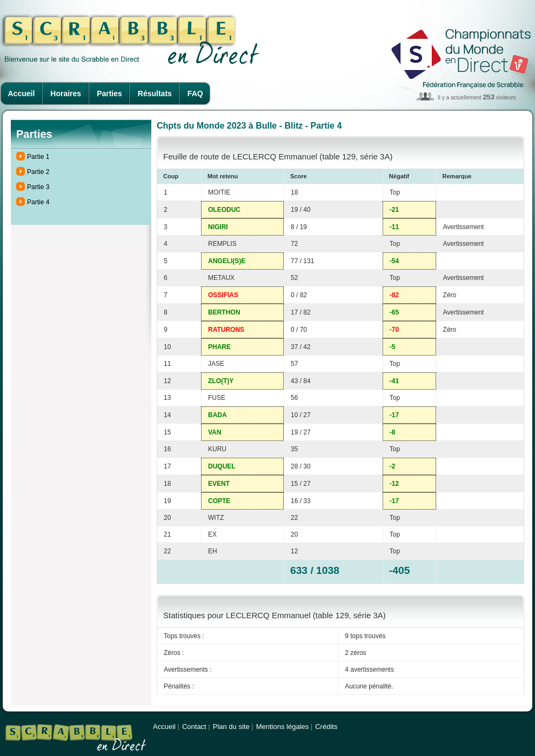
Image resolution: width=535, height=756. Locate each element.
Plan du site (231, 727)
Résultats (155, 93)
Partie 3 (38, 187)
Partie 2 (38, 172)
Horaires (66, 93)
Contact (194, 727)
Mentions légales (283, 727)
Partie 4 (38, 202)
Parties (109, 93)
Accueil (22, 93)
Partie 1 (38, 157)
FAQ (195, 93)
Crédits (326, 727)
